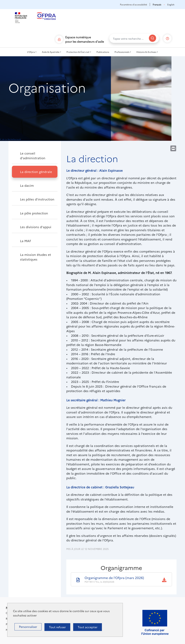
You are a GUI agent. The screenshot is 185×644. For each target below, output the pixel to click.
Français (157, 4)
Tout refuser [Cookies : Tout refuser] (57, 627)
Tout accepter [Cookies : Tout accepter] (88, 627)
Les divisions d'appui (36, 227)
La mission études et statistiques (36, 257)
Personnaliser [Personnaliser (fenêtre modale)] (28, 627)
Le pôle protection (34, 213)
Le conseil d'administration (33, 156)
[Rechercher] (152, 38)
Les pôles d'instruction (37, 199)
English (171, 4)
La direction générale (36, 172)
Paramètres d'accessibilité (134, 4)
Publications (103, 52)
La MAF (26, 241)
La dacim (27, 185)
